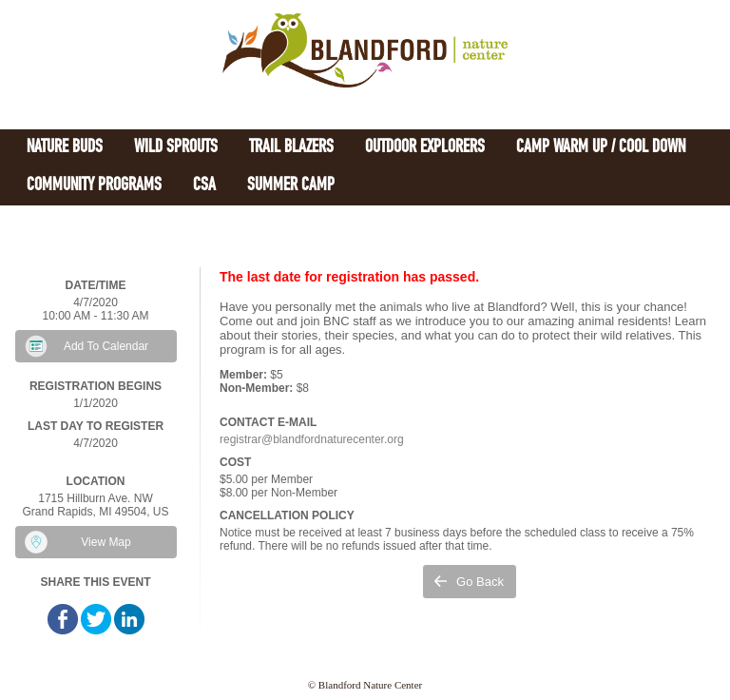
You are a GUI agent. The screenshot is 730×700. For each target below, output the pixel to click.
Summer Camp (291, 186)
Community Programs (94, 186)
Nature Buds (65, 148)
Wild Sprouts (176, 148)
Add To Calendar (106, 346)
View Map (106, 542)
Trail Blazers (291, 148)
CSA (204, 186)
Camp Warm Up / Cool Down (601, 148)
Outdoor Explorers (425, 148)
